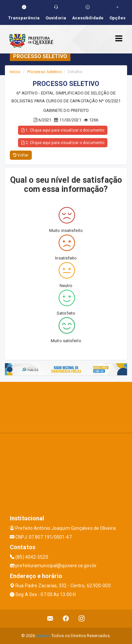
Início (15, 72)
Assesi (43, 636)
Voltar (21, 155)
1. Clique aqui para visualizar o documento (63, 130)
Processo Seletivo (45, 72)
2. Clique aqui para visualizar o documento (63, 143)
